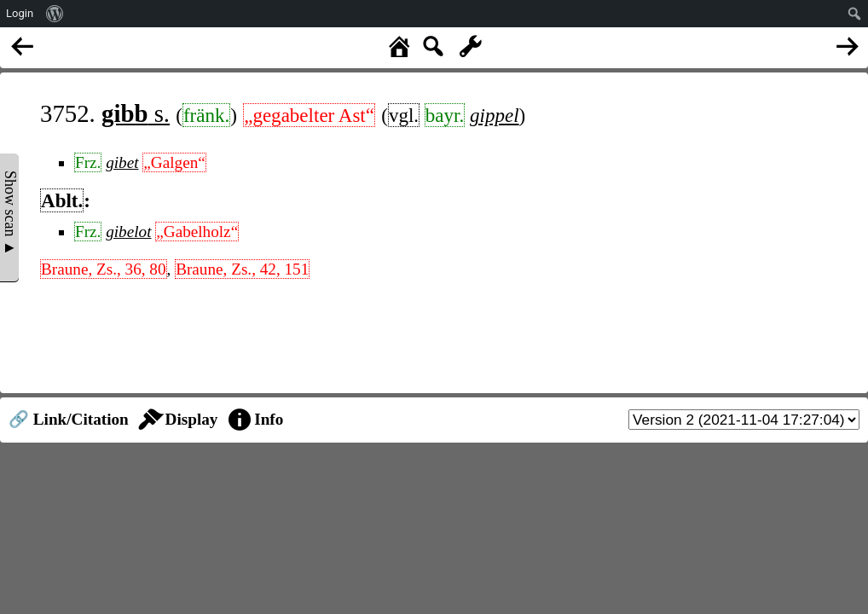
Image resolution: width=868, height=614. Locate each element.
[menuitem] (55, 14)
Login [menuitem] (20, 13)
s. (136, 113)
